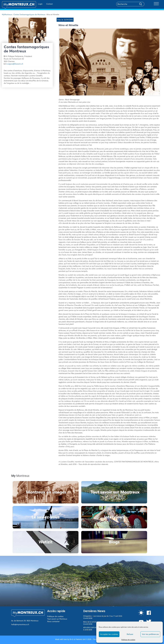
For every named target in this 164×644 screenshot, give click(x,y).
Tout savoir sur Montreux (57, 619)
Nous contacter (53, 621)
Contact (42, 4)
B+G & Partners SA (77, 639)
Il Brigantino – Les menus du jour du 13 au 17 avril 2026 (103, 616)
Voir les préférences (150, 634)
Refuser (130, 634)
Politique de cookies (128, 640)
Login (33, 4)
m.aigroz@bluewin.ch (15, 64)
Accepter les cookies (109, 634)
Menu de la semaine (90, 622)
